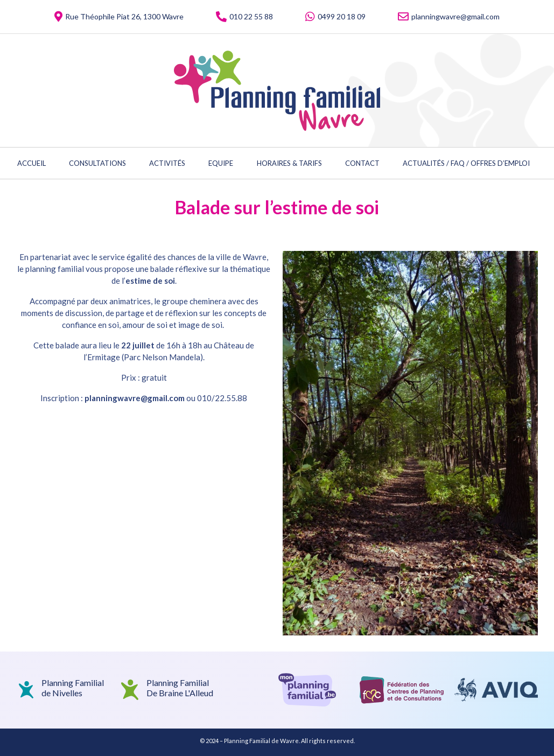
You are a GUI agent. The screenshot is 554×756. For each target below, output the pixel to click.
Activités (167, 163)
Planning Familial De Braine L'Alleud (180, 688)
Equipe (221, 163)
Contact (362, 163)
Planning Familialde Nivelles (73, 688)
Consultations (97, 163)
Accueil (31, 163)
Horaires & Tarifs (289, 163)
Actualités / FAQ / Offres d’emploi (466, 163)
